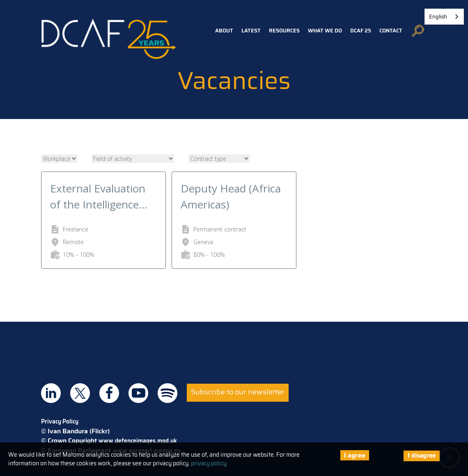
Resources (284, 31)
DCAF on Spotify (167, 393)
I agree (355, 455)
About (224, 31)
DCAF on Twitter (80, 393)
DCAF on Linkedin (51, 393)
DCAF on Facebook (109, 393)
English (438, 17)
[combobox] (444, 17)
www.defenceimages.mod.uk (138, 441)
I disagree (422, 455)
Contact (391, 31)
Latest (251, 31)
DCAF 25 (361, 31)
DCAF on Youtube (138, 393)
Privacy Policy (60, 421)
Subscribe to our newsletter (238, 392)
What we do (325, 31)
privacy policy (209, 463)
